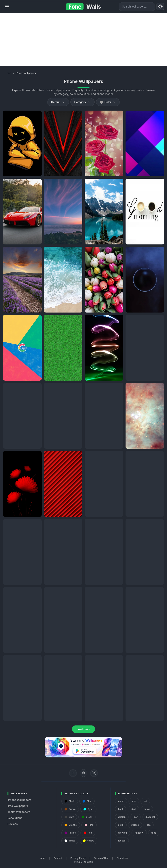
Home (42, 858)
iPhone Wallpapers (19, 800)
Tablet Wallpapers (19, 812)
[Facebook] (73, 773)
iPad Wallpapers (18, 806)
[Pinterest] (83, 773)
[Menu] (7, 7)
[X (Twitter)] (94, 773)
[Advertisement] (83, 40)
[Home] (9, 73)
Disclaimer (122, 858)
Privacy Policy (78, 858)
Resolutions (15, 818)
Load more (83, 729)
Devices (13, 824)
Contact (58, 858)
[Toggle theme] (160, 7)
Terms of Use (101, 858)
